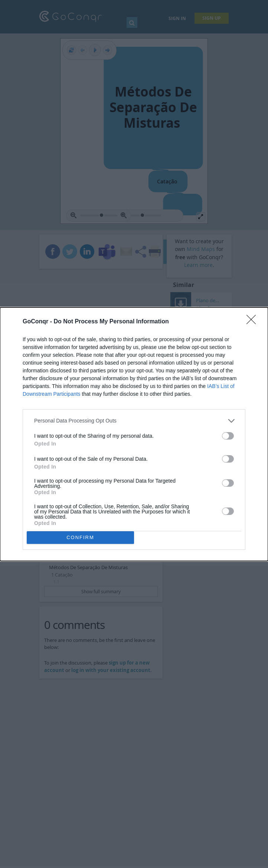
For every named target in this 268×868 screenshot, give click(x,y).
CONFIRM (80, 537)
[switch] (228, 436)
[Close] (254, 322)
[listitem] (134, 421)
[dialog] (134, 434)
